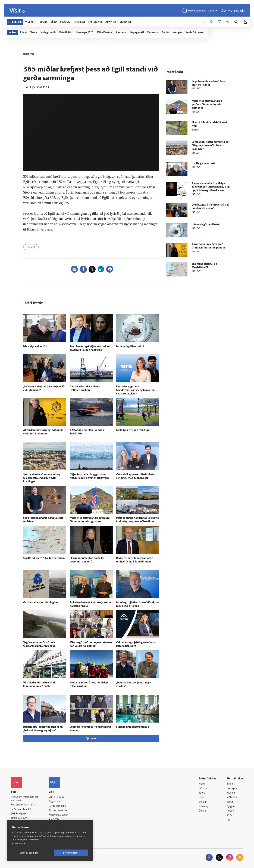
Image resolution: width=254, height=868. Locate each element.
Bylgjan (231, 806)
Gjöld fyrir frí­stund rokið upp (133, 430)
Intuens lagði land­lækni (130, 347)
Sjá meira (91, 738)
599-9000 (21, 818)
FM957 (230, 811)
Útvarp (202, 811)
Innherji (231, 784)
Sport (202, 793)
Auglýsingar (55, 802)
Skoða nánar (18, 844)
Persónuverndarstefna (23, 805)
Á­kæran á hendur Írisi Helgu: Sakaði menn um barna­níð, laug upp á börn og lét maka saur (211, 187)
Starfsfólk (54, 820)
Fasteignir (232, 788)
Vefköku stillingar (29, 853)
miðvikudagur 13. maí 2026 (203, 11)
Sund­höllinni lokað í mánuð (133, 727)
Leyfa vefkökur (71, 853)
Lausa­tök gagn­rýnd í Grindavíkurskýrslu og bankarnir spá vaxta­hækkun (136, 390)
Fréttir (202, 784)
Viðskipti (204, 788)
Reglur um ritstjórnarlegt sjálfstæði (24, 799)
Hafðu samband (57, 806)
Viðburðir (232, 797)
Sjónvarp (204, 806)
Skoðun (203, 802)
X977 (229, 815)
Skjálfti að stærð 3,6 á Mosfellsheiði (44, 558)
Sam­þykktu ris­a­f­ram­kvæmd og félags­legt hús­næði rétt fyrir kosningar (42, 478)
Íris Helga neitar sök (35, 347)
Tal (228, 820)
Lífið (201, 797)
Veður (230, 802)
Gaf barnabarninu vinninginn (40, 603)
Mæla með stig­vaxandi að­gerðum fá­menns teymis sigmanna (207, 105)
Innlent (31, 247)
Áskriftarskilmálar (58, 815)
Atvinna (231, 793)
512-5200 (59, 797)
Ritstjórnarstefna (58, 811)
